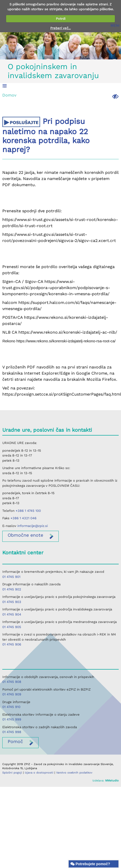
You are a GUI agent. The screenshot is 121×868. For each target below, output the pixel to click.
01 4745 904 (12, 614)
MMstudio (112, 781)
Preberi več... (60, 28)
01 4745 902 (12, 589)
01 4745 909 (12, 694)
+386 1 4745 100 (28, 511)
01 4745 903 (12, 602)
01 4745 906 (12, 644)
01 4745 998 (12, 732)
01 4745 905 (12, 627)
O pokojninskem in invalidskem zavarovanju (53, 71)
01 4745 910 (11, 707)
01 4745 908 (12, 682)
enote (25, 535)
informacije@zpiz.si (33, 526)
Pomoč (15, 741)
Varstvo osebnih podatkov (74, 773)
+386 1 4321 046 (23, 518)
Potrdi (61, 19)
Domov (9, 95)
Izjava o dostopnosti (39, 773)
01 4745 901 (11, 577)
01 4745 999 (12, 719)
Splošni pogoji (12, 773)
